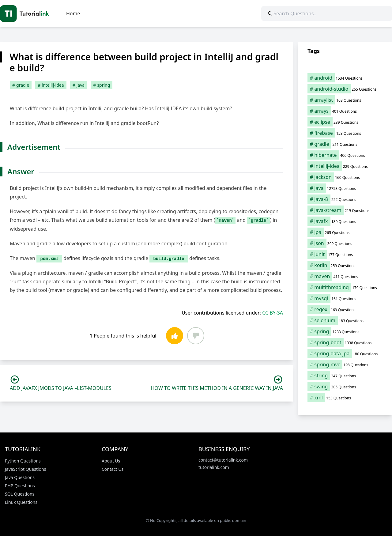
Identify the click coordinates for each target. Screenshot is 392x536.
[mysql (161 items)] (345, 298)
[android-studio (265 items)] (345, 89)
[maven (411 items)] (345, 276)
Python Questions (23, 461)
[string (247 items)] (345, 376)
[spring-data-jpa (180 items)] (345, 353)
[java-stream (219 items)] (345, 210)
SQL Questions (20, 494)
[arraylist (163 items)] (345, 100)
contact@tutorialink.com (223, 460)
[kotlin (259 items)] (345, 265)
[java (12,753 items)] (345, 188)
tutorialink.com (214, 467)
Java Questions (20, 477)
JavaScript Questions (25, 469)
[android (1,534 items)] (345, 78)
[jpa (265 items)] (345, 232)
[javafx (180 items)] (345, 221)
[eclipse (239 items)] (345, 122)
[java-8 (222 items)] (345, 199)
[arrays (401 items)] (345, 111)
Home (73, 13)
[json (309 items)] (345, 243)
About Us (111, 461)
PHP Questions (20, 486)
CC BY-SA (273, 313)
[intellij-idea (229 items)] (345, 166)
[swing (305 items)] (345, 387)
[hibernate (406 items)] (345, 155)
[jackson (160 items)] (345, 177)
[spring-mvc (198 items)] (345, 364)
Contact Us (113, 469)
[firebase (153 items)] (345, 133)
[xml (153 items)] (345, 398)
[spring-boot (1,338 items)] (345, 342)
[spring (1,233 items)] (345, 331)
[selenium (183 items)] (345, 320)
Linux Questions (21, 502)
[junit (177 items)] (345, 254)
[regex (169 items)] (345, 309)
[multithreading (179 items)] (345, 287)
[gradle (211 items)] (345, 144)
